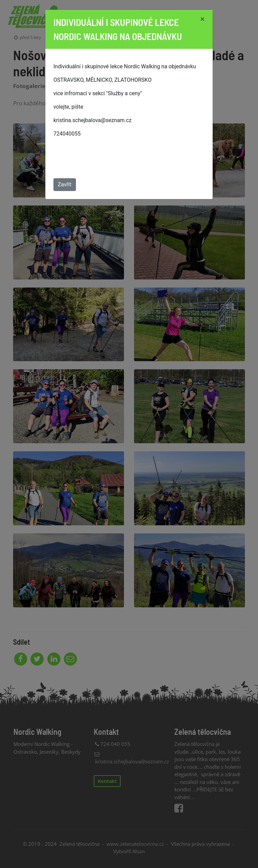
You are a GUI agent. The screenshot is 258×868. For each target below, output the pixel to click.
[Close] (202, 19)
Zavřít (65, 184)
